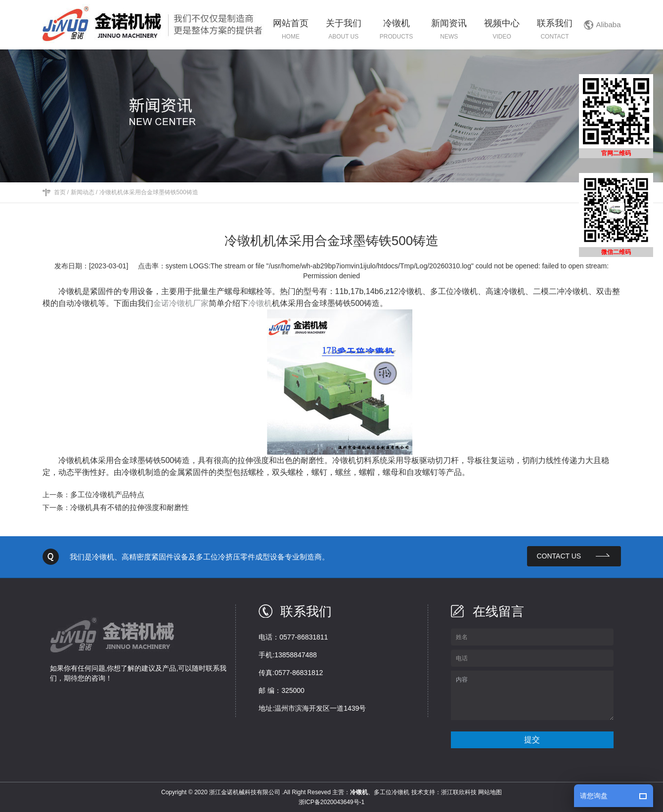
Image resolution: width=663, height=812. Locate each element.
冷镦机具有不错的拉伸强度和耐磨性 (130, 507)
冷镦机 (260, 303)
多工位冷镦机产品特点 (107, 494)
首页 (60, 192)
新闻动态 (83, 192)
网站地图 (490, 792)
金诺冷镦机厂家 (181, 303)
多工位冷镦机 (392, 792)
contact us (559, 556)
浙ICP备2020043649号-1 (331, 802)
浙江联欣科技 (459, 792)
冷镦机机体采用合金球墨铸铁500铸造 (149, 192)
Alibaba (608, 24)
